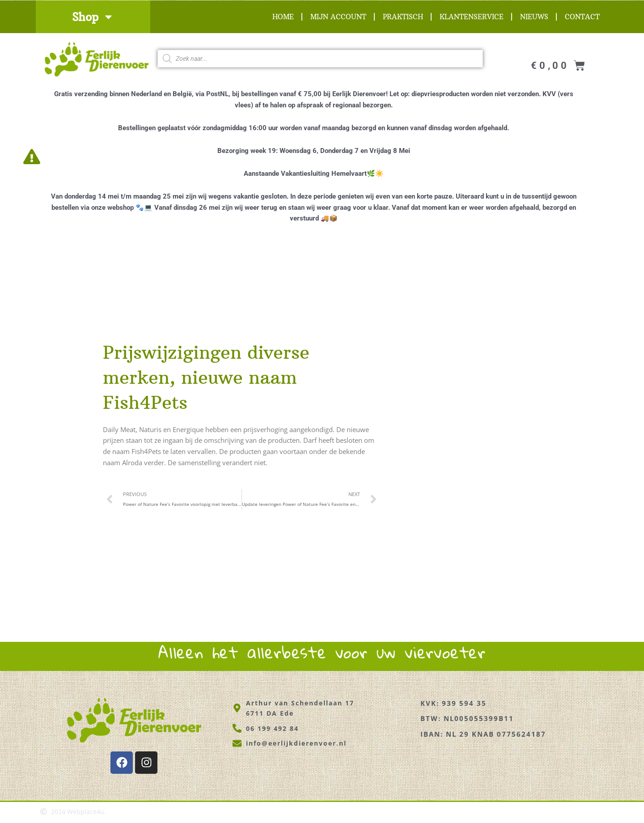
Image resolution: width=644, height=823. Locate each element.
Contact (582, 17)
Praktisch (403, 17)
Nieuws (534, 17)
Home (283, 17)
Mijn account (338, 17)
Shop (93, 17)
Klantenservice (472, 17)
